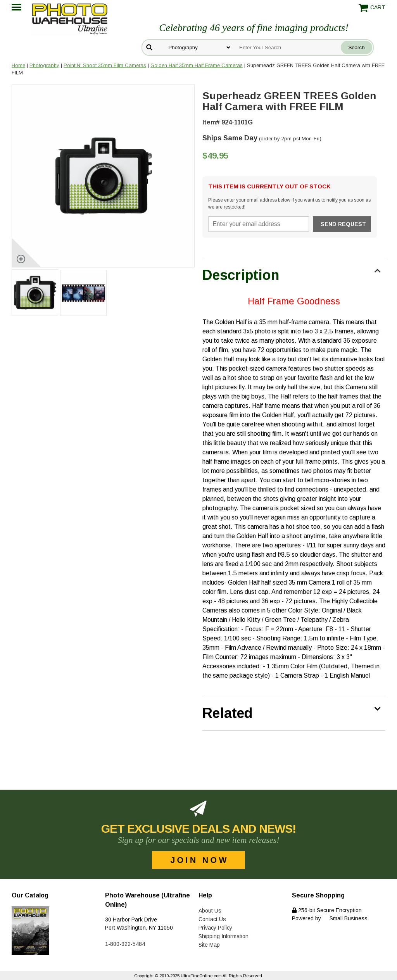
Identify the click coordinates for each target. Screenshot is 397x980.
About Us (210, 911)
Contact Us (212, 919)
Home (18, 65)
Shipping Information (224, 936)
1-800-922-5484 (125, 944)
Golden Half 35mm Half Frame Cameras (197, 65)
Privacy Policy (215, 928)
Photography (44, 65)
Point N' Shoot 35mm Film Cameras (105, 65)
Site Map (209, 945)
